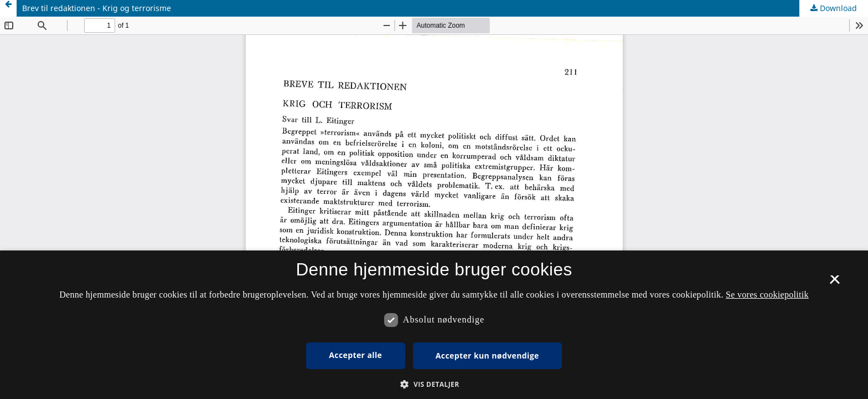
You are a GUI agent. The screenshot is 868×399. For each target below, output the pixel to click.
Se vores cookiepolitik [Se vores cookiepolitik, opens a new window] (767, 295)
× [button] (835, 283)
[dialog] (434, 325)
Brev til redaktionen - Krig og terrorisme (97, 8)
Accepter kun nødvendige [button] (487, 355)
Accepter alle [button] (355, 355)
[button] (434, 384)
